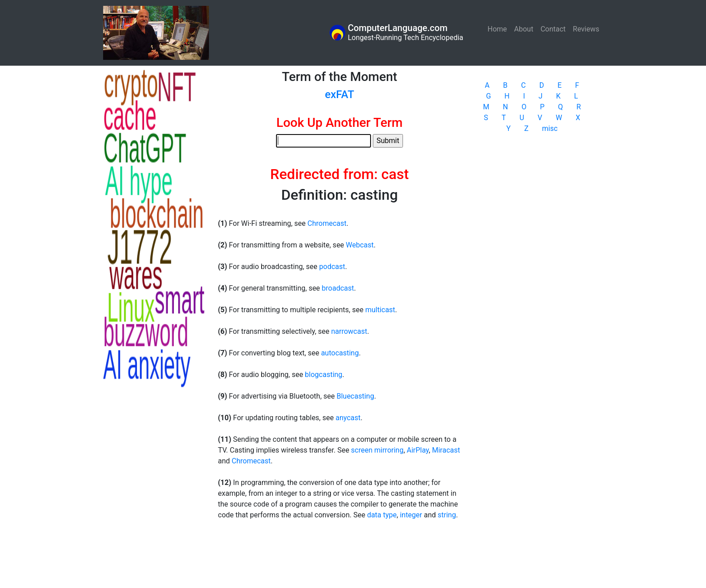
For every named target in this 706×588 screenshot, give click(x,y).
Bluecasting (355, 396)
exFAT (339, 94)
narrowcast (349, 331)
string (447, 515)
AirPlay (418, 450)
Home (499, 29)
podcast (332, 267)
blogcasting (324, 375)
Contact (553, 29)
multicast (380, 310)
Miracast (446, 450)
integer (411, 515)
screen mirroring (378, 450)
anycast (348, 418)
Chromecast (327, 223)
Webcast (360, 245)
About (524, 29)
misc (550, 128)
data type (382, 515)
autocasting (340, 353)
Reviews (586, 29)
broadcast (338, 288)
